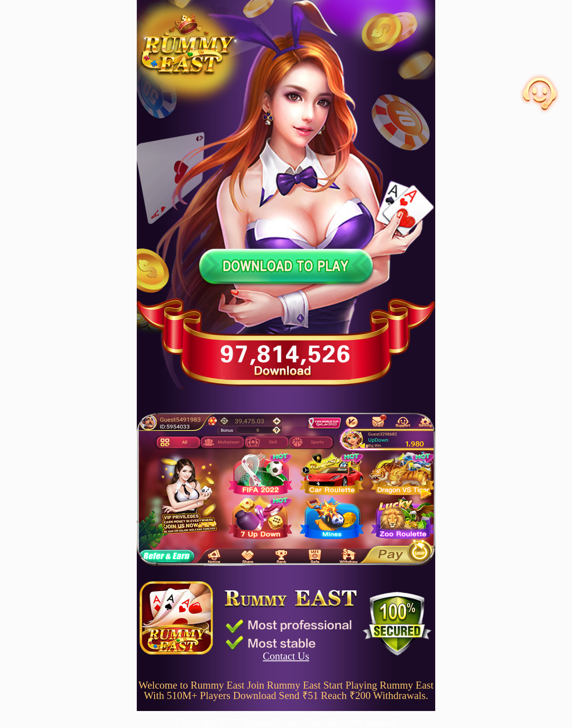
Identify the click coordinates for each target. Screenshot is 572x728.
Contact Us (286, 656)
